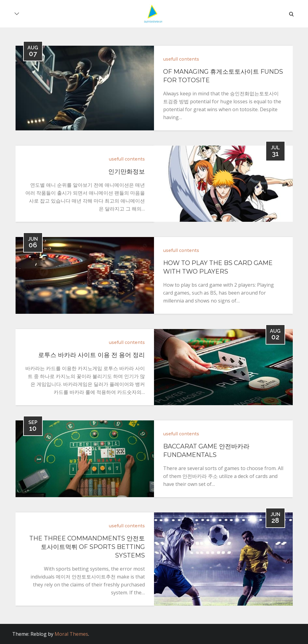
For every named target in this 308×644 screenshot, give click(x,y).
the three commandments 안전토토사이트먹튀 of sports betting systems (87, 547)
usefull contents (181, 59)
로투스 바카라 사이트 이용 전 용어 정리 (91, 355)
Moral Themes (71, 634)
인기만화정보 (127, 172)
